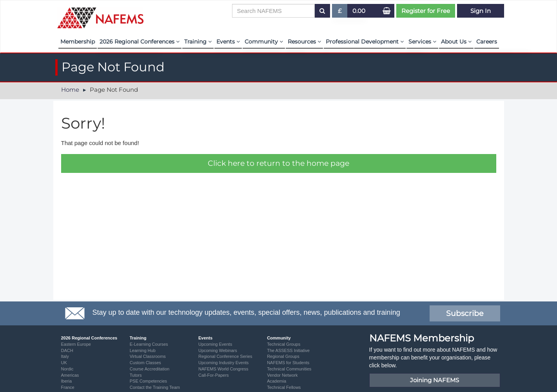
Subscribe (465, 313)
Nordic (67, 369)
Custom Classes (145, 363)
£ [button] (340, 12)
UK (64, 363)
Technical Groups (284, 344)
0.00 (359, 11)
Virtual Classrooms (148, 356)
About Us (456, 42)
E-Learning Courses (149, 344)
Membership (78, 42)
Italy (65, 356)
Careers (487, 42)
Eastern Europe (76, 344)
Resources (304, 42)
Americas (70, 375)
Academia (277, 381)
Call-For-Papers (214, 375)
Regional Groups (283, 356)
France (68, 387)
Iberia (67, 381)
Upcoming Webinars (218, 350)
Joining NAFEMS (435, 380)
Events (228, 42)
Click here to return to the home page (278, 163)
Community (264, 42)
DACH (67, 350)
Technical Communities (289, 369)
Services (422, 42)
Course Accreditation (150, 369)
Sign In (481, 11)
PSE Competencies (148, 381)
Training (198, 42)
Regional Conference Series (225, 356)
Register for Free (426, 11)
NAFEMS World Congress (223, 369)
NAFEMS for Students (288, 363)
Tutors (136, 375)
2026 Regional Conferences (140, 42)
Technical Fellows (284, 387)
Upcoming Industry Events (223, 363)
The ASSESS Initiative (288, 350)
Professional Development (365, 42)
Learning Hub (143, 350)
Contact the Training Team (155, 387)
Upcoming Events (215, 344)
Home (70, 90)
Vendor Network (282, 375)
